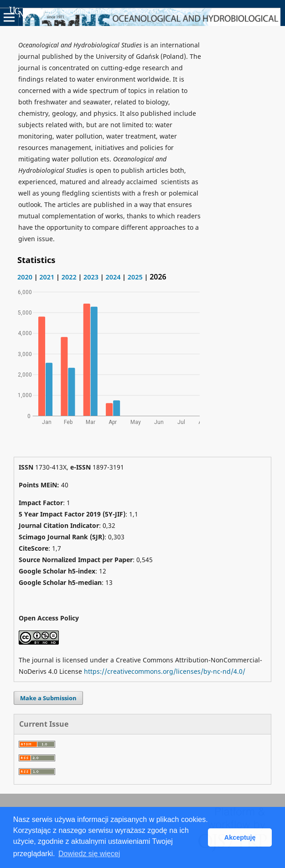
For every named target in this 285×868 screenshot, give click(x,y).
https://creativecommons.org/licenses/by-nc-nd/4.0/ (165, 671)
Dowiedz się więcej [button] (89, 854)
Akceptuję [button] (240, 837)
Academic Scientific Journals (62, 12)
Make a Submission (48, 698)
